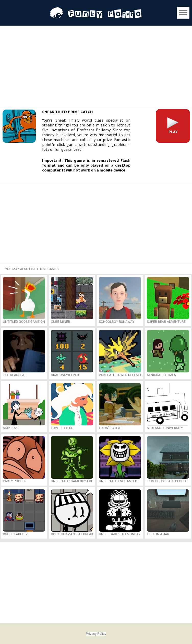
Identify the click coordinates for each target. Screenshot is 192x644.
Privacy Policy (96, 634)
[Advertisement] (96, 67)
